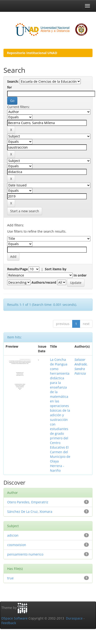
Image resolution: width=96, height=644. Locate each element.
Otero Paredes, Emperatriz (28, 502)
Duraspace (74, 618)
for (9, 87)
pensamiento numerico (25, 554)
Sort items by (56, 269)
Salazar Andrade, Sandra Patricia (81, 366)
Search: (13, 81)
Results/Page (17, 269)
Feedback (9, 623)
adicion (13, 535)
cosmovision (17, 545)
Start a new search (25, 211)
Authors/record (44, 282)
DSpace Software (14, 618)
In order (80, 275)
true (10, 578)
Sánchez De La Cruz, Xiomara (30, 512)
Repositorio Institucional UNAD (32, 53)
